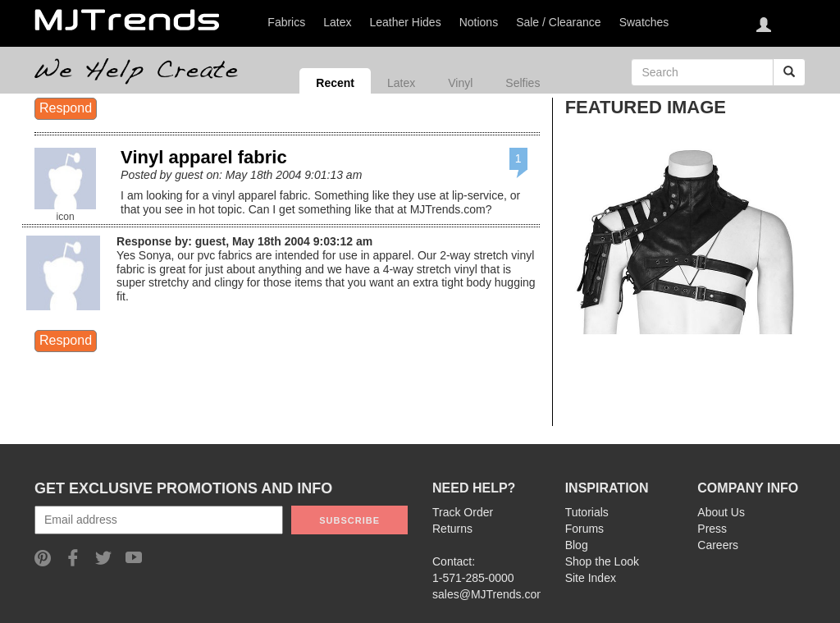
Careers (718, 545)
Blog (577, 545)
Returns (452, 529)
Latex (401, 83)
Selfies (523, 83)
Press (712, 529)
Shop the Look (602, 561)
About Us (721, 512)
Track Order (463, 512)
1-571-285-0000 (473, 578)
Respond (66, 108)
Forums (584, 529)
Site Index (591, 578)
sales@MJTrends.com (489, 594)
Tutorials (587, 512)
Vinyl (460, 83)
